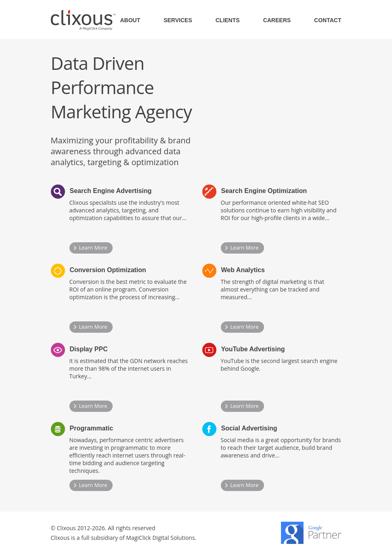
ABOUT (130, 20)
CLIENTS (228, 20)
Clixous (83, 20)
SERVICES (178, 20)
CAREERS (277, 20)
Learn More (93, 248)
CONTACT (328, 20)
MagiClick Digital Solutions (160, 538)
